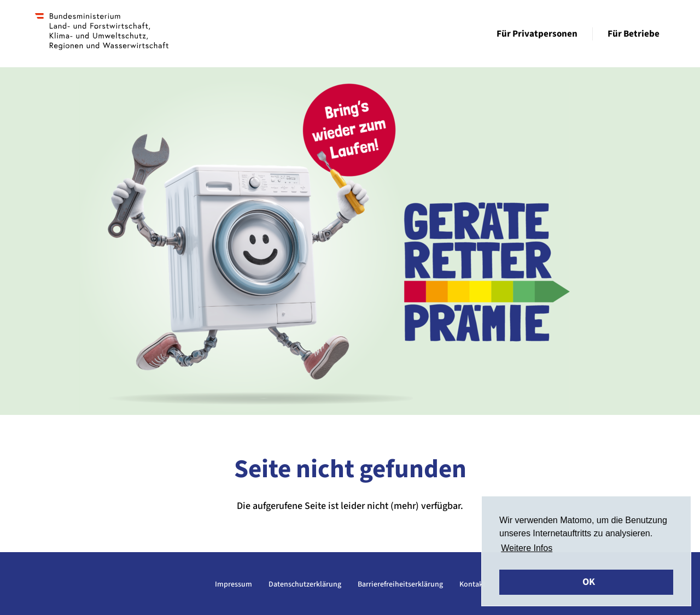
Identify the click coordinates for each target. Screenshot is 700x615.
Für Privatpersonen (537, 34)
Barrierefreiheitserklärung (400, 584)
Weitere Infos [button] (527, 548)
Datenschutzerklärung (305, 584)
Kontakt (472, 584)
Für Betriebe (634, 34)
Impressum (234, 584)
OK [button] (589, 582)
